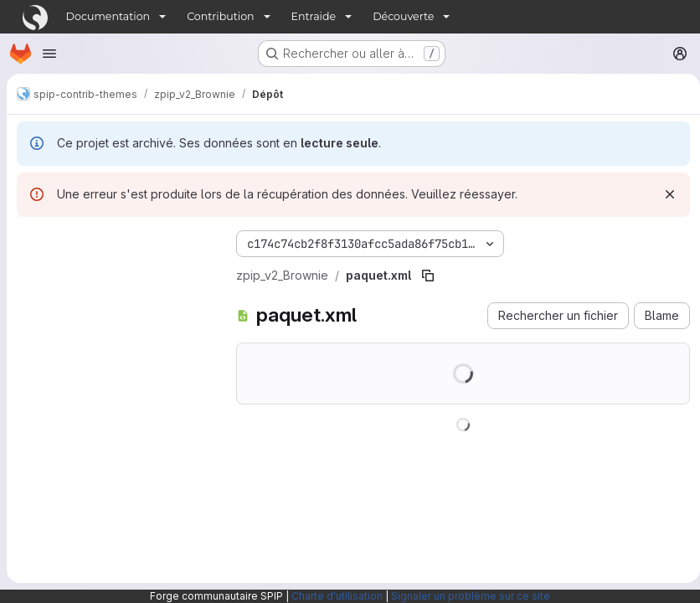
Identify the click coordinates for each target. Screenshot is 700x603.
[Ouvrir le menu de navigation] (49, 54)
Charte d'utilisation (337, 596)
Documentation (108, 16)
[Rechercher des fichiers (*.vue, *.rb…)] (113, 274)
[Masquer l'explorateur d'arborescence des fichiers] (30, 240)
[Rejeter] (663, 194)
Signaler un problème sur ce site (471, 596)
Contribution (220, 16)
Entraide (314, 16)
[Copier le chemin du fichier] (428, 276)
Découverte (403, 16)
